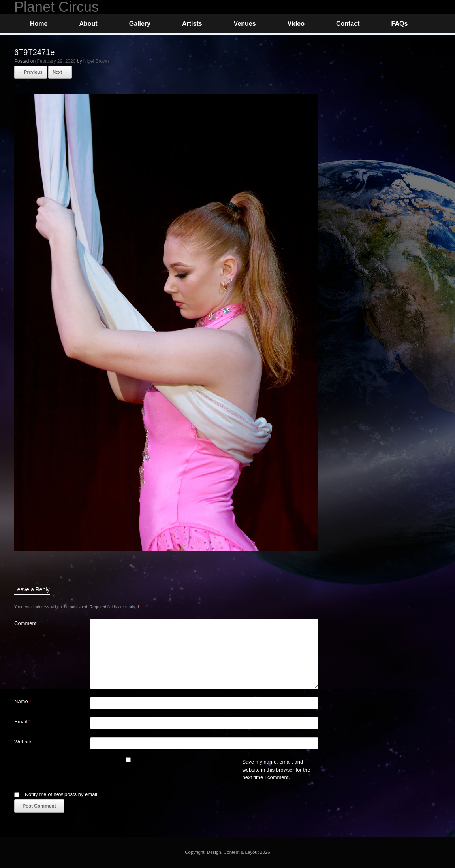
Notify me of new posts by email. (62, 794)
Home (39, 24)
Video (296, 24)
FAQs (399, 24)
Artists (192, 24)
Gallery (140, 24)
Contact (348, 24)
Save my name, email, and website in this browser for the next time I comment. (276, 770)
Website (24, 742)
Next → (60, 72)
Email (22, 722)
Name (23, 701)
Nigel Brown (96, 61)
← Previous (31, 72)
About (88, 24)
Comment (25, 623)
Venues (245, 24)
